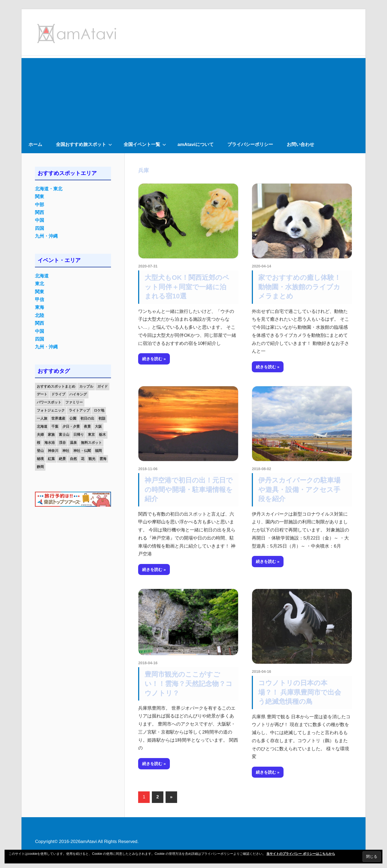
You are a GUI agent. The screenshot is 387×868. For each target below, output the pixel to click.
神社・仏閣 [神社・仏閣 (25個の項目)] (82, 451)
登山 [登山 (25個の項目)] (40, 451)
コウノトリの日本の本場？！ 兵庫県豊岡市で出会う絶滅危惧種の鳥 (300, 692)
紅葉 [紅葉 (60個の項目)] (51, 459)
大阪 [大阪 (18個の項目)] (98, 426)
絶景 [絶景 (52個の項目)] (62, 459)
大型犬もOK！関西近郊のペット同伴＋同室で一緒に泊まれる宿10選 (187, 287)
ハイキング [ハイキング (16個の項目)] (78, 394)
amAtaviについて (196, 144)
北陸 (40, 315)
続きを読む (152, 359)
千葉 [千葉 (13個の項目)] (55, 426)
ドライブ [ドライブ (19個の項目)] (58, 394)
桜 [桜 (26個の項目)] (39, 443)
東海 (40, 307)
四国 (40, 228)
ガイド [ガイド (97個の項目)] (103, 386)
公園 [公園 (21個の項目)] (73, 418)
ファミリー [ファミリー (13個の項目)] (74, 402)
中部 (40, 205)
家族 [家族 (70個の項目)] (51, 435)
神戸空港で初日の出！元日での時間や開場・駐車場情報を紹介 (189, 490)
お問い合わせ (300, 144)
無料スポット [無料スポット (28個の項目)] (91, 443)
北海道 (42, 276)
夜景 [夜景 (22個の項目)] (87, 426)
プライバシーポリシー (250, 144)
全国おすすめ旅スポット (84, 144)
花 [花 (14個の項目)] (83, 459)
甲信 (40, 300)
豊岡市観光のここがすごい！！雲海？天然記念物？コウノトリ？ (189, 684)
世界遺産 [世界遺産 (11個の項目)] (58, 418)
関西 (40, 212)
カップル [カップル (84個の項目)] (86, 386)
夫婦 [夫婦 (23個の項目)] (40, 435)
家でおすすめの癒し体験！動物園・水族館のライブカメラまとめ (300, 287)
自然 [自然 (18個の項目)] (73, 459)
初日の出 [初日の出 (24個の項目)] (87, 418)
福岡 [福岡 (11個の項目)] (98, 451)
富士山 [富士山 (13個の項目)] (64, 435)
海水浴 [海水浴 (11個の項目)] (50, 443)
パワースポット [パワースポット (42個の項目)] (49, 402)
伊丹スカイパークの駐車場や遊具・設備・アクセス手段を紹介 (299, 490)
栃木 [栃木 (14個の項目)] (102, 435)
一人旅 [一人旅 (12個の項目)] (42, 418)
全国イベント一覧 (145, 144)
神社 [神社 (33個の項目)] (66, 451)
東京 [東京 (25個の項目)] (91, 435)
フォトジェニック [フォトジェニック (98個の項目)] (51, 410)
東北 (40, 284)
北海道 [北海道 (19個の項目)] (42, 426)
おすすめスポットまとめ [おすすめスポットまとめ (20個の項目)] (56, 386)
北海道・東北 (49, 189)
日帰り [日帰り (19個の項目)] (79, 435)
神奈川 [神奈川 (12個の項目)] (53, 451)
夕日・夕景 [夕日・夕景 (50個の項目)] (71, 426)
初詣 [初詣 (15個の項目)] (102, 418)
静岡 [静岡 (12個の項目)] (40, 467)
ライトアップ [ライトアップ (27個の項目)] (79, 410)
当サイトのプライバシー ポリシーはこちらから (301, 854)
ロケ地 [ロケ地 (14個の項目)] (99, 410)
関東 (40, 197)
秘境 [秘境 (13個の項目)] (40, 459)
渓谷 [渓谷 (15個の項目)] (62, 443)
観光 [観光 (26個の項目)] (92, 459)
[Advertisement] (193, 96)
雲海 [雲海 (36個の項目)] (103, 459)
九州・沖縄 (46, 236)
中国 (40, 220)
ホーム (35, 144)
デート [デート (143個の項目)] (42, 394)
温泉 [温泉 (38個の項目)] (73, 443)
